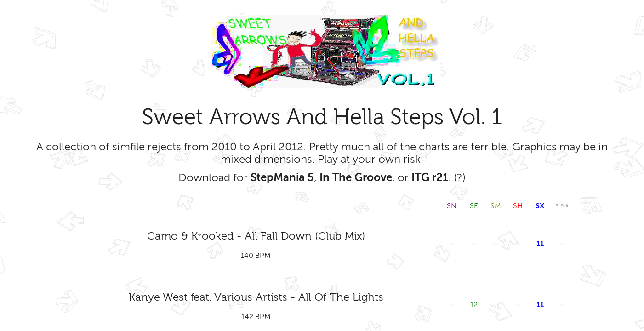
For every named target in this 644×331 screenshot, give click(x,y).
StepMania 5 (282, 177)
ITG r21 (430, 177)
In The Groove (356, 177)
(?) (460, 178)
